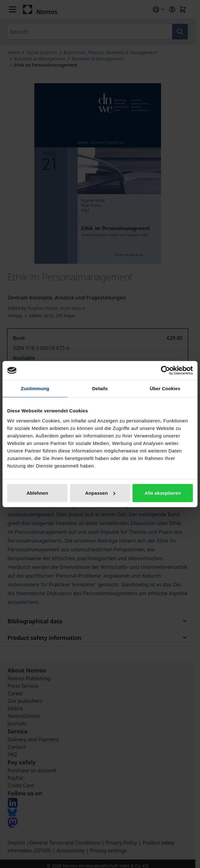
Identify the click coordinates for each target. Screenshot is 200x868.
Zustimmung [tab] (35, 388)
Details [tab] (100, 388)
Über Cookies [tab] (165, 388)
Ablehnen (37, 493)
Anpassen (100, 493)
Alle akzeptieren (163, 493)
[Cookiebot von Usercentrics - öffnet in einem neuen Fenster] (165, 370)
